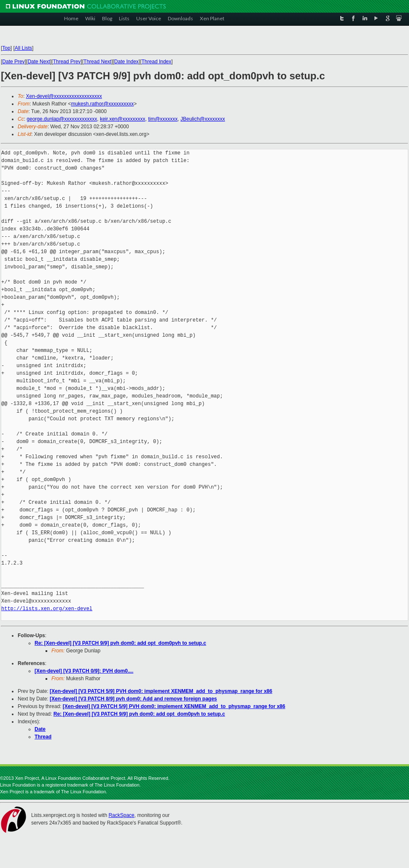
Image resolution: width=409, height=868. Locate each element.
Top (6, 48)
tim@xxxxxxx (163, 119)
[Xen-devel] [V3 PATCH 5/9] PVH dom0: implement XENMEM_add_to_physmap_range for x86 (161, 691)
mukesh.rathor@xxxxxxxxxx (102, 104)
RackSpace (121, 815)
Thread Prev (67, 62)
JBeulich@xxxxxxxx (203, 119)
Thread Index (157, 62)
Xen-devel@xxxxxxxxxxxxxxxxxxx (64, 96)
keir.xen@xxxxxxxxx (123, 119)
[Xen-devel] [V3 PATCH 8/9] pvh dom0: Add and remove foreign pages (133, 699)
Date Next (39, 62)
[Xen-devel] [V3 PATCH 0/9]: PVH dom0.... (84, 671)
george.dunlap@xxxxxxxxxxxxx (62, 119)
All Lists (23, 48)
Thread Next (97, 62)
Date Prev (13, 62)
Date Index (126, 62)
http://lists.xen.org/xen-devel (47, 609)
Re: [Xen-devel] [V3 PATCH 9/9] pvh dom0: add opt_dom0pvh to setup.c (120, 643)
